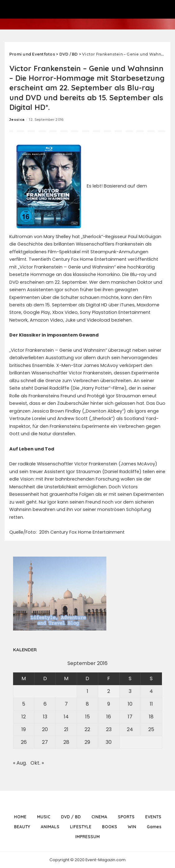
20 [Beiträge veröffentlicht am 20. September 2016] (45, 729)
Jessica (17, 120)
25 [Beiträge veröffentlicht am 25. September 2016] (151, 729)
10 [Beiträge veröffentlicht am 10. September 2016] (130, 704)
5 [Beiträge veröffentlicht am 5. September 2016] (24, 704)
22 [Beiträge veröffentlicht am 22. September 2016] (87, 729)
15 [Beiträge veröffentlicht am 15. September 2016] (87, 717)
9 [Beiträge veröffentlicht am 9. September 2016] (109, 704)
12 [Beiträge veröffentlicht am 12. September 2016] (24, 717)
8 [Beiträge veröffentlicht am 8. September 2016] (87, 704)
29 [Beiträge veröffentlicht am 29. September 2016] (87, 742)
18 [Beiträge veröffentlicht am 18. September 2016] (151, 717)
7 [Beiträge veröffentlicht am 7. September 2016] (66, 704)
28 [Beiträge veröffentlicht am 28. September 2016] (66, 742)
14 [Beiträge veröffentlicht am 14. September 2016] (66, 717)
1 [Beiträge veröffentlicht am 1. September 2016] (87, 691)
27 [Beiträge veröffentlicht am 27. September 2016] (45, 742)
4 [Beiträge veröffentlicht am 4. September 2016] (151, 691)
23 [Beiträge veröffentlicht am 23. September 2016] (109, 729)
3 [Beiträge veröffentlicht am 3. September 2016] (130, 691)
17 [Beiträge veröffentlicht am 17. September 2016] (130, 717)
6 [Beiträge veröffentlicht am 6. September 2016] (45, 704)
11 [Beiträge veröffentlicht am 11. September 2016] (151, 704)
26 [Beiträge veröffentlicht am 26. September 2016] (24, 742)
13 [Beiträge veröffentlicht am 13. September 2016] (45, 717)
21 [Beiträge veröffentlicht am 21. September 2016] (66, 729)
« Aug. (20, 763)
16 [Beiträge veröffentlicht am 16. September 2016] (109, 717)
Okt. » (37, 763)
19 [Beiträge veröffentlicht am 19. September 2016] (24, 729)
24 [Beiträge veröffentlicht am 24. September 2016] (130, 729)
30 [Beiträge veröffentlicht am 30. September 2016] (109, 742)
